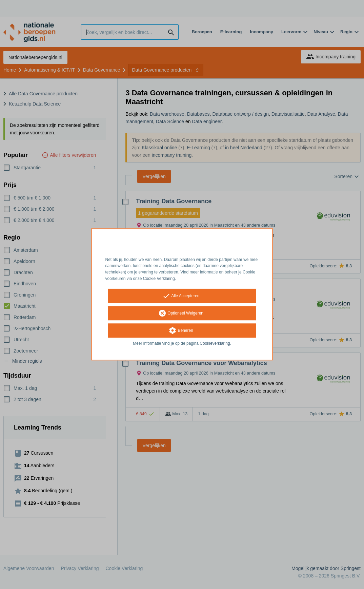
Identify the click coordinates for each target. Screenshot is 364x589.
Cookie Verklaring (159, 279)
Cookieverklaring (215, 343)
